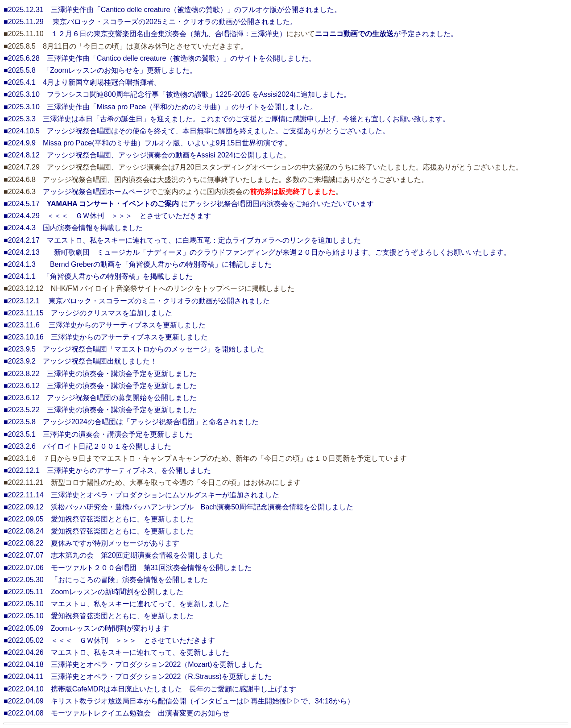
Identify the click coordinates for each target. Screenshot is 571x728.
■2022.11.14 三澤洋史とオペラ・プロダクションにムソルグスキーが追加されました (141, 495)
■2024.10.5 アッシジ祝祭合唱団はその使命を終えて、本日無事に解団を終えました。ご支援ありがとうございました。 (197, 131)
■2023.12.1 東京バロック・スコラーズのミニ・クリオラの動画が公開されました (137, 301)
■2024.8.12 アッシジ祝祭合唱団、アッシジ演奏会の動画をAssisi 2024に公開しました (143, 155)
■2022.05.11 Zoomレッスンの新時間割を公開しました (93, 592)
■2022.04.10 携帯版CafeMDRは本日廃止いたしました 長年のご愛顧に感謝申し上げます (150, 689)
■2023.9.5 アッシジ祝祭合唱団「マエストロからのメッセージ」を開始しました (134, 349)
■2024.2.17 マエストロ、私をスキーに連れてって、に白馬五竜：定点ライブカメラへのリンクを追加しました (182, 240)
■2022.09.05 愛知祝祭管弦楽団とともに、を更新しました (99, 519)
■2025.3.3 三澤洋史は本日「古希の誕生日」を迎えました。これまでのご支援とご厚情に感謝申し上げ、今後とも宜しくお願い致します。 (227, 119)
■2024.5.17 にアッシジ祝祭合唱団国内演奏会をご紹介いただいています (189, 204)
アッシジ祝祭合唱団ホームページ (96, 192)
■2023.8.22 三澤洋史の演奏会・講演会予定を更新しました (100, 374)
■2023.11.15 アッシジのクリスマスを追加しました (88, 313)
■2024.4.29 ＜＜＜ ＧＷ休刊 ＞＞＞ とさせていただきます (107, 216)
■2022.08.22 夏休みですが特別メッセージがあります (91, 543)
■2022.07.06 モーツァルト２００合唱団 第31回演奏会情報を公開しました (128, 568)
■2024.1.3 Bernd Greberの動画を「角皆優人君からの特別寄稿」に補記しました (138, 264)
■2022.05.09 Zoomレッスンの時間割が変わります (86, 628)
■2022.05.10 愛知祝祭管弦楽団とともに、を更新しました (99, 616)
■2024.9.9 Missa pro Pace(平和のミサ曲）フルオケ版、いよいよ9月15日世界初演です (144, 143)
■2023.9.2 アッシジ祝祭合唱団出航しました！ (80, 361)
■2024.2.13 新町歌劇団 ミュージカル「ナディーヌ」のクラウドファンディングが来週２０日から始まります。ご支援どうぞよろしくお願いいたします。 (257, 252)
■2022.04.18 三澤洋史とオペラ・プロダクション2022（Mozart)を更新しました (133, 664)
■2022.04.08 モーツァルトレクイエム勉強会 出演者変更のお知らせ (116, 713)
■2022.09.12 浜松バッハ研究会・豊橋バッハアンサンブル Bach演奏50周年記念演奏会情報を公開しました (178, 507)
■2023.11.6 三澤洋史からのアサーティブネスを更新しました (105, 325)
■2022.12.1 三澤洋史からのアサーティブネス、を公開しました (107, 470)
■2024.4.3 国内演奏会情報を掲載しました (73, 228)
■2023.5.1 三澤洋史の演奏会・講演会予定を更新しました (98, 434)
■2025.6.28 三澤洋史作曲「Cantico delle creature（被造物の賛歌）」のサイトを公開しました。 (160, 58)
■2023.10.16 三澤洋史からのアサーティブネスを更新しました (106, 337)
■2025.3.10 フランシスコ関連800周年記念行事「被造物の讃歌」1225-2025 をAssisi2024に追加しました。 (177, 94)
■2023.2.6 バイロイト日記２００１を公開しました (87, 446)
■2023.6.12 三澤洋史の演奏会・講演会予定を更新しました (100, 386)
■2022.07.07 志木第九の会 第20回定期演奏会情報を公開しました (113, 555)
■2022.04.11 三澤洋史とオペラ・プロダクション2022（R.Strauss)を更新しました (138, 676)
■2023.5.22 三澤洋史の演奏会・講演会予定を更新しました (100, 410)
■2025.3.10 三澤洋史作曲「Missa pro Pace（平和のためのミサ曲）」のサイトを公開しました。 (160, 107)
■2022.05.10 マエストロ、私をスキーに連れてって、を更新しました (116, 604)
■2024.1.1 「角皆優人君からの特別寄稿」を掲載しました (98, 276)
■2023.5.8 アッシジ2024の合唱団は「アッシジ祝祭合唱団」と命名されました (131, 422)
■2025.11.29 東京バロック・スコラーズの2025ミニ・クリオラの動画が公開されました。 (150, 22)
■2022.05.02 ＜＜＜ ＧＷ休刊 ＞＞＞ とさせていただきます (109, 640)
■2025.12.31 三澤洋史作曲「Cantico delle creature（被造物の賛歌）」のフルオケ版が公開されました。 (172, 10)
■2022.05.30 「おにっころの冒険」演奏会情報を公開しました (106, 580)
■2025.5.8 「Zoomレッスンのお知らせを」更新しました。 (100, 70)
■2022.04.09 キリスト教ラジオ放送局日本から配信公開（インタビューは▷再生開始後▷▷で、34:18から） (179, 701)
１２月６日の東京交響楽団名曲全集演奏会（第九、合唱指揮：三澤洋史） (169, 34)
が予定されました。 (386, 34)
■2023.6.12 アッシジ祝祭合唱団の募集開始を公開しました (100, 398)
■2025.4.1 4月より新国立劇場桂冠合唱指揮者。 (82, 82)
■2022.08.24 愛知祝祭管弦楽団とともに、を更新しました (99, 531)
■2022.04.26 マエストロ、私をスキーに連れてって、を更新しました (116, 652)
